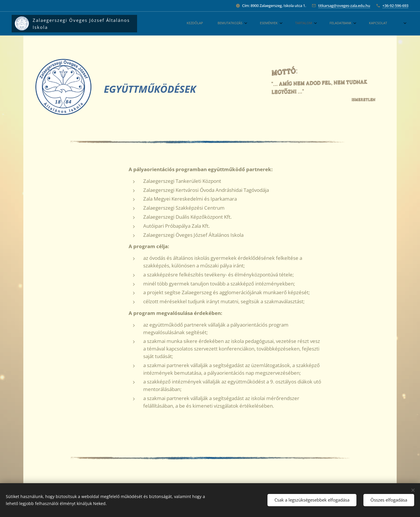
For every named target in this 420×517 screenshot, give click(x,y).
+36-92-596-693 (395, 6)
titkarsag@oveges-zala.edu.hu (344, 6)
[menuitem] (268, 24)
